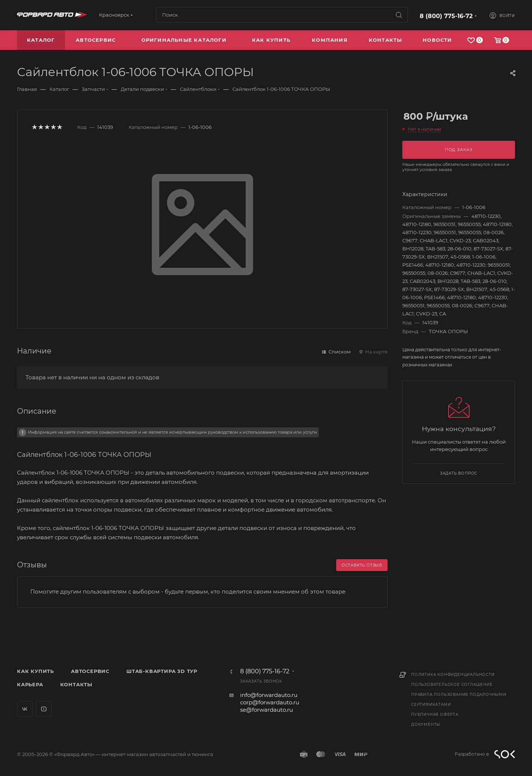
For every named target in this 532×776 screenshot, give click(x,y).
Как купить (35, 671)
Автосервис (90, 671)
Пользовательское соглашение (452, 685)
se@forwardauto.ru (267, 710)
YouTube (44, 709)
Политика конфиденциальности (453, 675)
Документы (426, 724)
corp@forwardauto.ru (270, 702)
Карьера (30, 684)
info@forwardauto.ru (269, 695)
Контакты (76, 684)
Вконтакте (25, 709)
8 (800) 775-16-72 (446, 16)
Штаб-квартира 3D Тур (162, 671)
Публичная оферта (435, 715)
